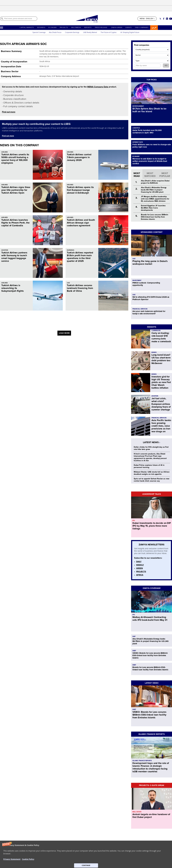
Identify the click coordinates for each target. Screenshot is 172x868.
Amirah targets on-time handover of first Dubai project (151, 816)
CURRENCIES (156, 331)
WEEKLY (140, 565)
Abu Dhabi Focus (55, 32)
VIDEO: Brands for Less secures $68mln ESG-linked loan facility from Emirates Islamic (150, 655)
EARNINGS (71, 250)
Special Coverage (39, 32)
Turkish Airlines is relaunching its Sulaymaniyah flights (12, 288)
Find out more (9, 112)
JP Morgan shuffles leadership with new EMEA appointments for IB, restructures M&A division (155, 199)
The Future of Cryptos (109, 32)
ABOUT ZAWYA (35, 858)
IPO (134, 521)
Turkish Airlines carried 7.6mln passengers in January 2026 (79, 157)
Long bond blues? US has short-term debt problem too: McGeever (161, 359)
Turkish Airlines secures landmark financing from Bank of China (80, 288)
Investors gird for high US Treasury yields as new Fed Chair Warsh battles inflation (161, 382)
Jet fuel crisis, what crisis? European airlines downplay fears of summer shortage (161, 404)
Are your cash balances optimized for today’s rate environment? (149, 312)
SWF (134, 636)
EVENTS (129, 28)
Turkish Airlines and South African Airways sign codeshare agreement (81, 223)
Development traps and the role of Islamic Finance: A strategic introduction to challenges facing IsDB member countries (151, 767)
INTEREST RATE (138, 142)
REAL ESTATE (137, 812)
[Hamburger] (2, 28)
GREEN (139, 568)
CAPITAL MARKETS (27, 28)
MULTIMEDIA (76, 28)
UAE (68, 283)
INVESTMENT (137, 280)
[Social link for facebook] (164, 19)
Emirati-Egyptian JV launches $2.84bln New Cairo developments (153, 208)
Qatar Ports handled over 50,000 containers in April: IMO (147, 131)
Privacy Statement (80, 858)
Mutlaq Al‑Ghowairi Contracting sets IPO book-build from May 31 (150, 619)
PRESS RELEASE (101, 28)
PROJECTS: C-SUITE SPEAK (152, 785)
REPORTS (88, 28)
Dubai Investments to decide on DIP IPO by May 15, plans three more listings (152, 526)
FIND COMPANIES (142, 28)
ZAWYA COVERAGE (152, 588)
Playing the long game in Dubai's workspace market (150, 263)
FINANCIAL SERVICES (140, 309)
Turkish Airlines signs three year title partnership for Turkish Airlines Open (16, 190)
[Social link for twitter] (160, 19)
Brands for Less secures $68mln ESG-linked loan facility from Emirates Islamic (155, 217)
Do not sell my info (81, 861)
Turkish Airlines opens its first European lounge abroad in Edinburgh (80, 190)
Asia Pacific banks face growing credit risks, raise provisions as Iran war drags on (161, 426)
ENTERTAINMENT (138, 106)
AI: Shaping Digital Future (130, 32)
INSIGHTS (152, 327)
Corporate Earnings (72, 32)
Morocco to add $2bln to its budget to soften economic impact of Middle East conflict (150, 161)
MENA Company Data (98, 87)
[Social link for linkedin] (167, 19)
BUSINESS (41, 28)
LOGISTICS (136, 128)
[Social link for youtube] (171, 19)
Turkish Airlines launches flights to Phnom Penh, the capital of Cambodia (15, 223)
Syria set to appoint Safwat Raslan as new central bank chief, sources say (152, 480)
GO (166, 65)
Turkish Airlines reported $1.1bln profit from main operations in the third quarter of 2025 (80, 257)
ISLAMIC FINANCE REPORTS (152, 734)
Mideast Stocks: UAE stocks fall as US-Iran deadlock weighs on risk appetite (152, 473)
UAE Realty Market (90, 32)
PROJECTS (64, 28)
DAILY (139, 562)
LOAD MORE (64, 333)
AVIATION (5, 250)
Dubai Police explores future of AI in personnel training (149, 466)
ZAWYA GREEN (117, 28)
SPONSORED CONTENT (152, 232)
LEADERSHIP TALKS (152, 494)
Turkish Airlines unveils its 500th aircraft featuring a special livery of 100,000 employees (15, 159)
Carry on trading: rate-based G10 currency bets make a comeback (161, 337)
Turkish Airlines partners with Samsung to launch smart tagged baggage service (14, 257)
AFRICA (140, 575)
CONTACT (33, 861)
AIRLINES (5, 152)
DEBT (134, 651)
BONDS (154, 352)
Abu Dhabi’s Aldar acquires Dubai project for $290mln (155, 182)
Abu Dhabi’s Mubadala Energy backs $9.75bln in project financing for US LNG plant (154, 190)
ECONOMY (53, 28)
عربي (154, 27)
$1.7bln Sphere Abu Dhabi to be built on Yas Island (149, 110)
